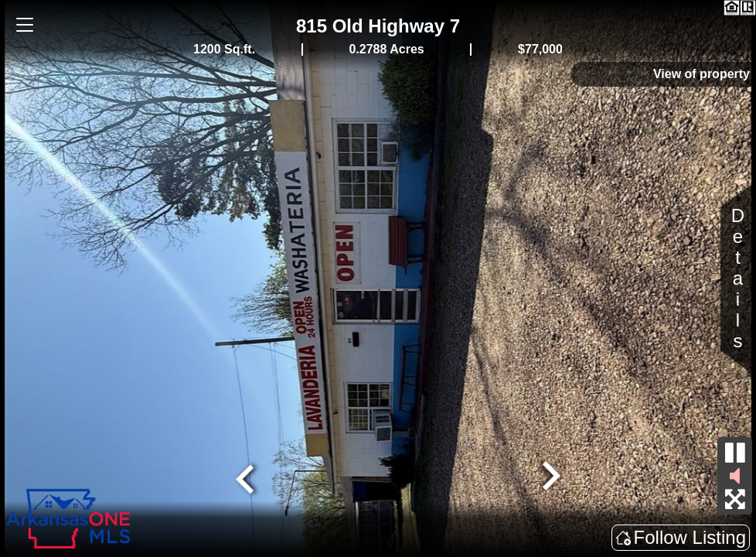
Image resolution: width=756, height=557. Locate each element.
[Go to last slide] (247, 477)
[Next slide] (550, 477)
